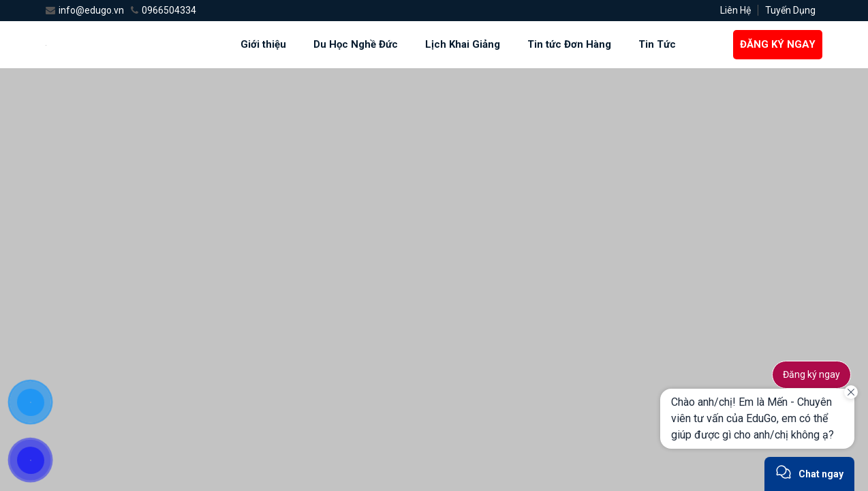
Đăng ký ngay (811, 374)
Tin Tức (657, 44)
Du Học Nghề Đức (356, 44)
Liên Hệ (735, 10)
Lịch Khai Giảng (463, 44)
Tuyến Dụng (790, 10)
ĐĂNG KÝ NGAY (778, 44)
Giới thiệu (263, 44)
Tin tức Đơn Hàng (569, 44)
